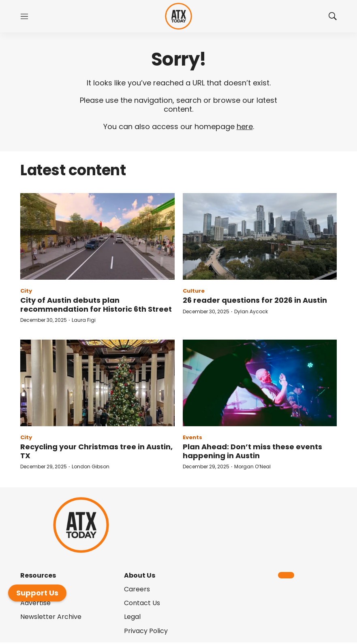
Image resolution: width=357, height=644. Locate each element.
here (245, 126)
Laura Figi (84, 320)
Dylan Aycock (251, 311)
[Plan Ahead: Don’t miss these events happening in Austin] (260, 383)
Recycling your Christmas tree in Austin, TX (96, 451)
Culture (194, 291)
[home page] (178, 16)
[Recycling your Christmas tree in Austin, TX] (97, 383)
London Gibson (91, 467)
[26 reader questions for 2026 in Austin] (260, 236)
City (26, 291)
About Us (140, 575)
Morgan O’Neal (252, 467)
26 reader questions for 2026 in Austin (255, 300)
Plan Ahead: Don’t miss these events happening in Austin (252, 451)
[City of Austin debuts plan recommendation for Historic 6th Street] (97, 236)
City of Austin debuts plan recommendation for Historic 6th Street (96, 305)
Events (192, 437)
